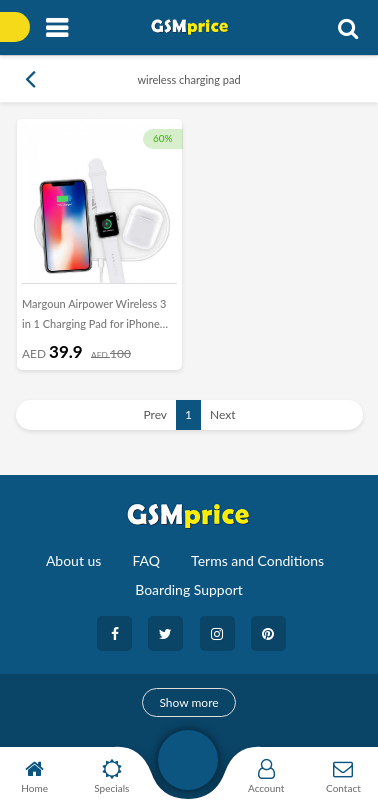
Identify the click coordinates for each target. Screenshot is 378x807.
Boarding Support (189, 589)
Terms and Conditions (257, 560)
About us (74, 560)
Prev (155, 414)
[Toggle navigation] (56, 28)
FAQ (146, 560)
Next (223, 414)
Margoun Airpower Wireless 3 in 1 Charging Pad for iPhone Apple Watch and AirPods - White (94, 318)
